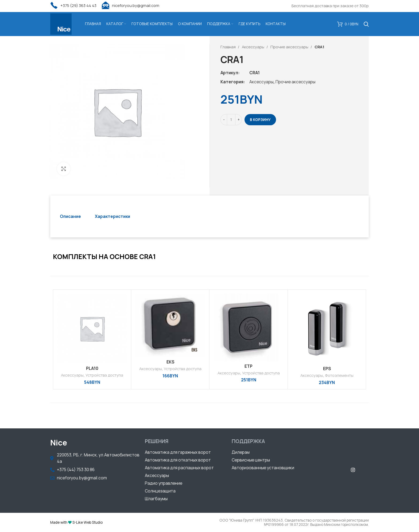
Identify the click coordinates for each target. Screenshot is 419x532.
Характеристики (112, 216)
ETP (249, 366)
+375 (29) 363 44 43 (73, 5)
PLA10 (92, 368)
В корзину (260, 120)
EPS (327, 369)
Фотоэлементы (339, 375)
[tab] (70, 216)
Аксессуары (253, 47)
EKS (170, 362)
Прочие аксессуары (290, 47)
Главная (228, 47)
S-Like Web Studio (88, 522)
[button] (178, 453)
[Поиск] (366, 24)
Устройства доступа (104, 375)
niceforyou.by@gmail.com (131, 5)
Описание (70, 216)
